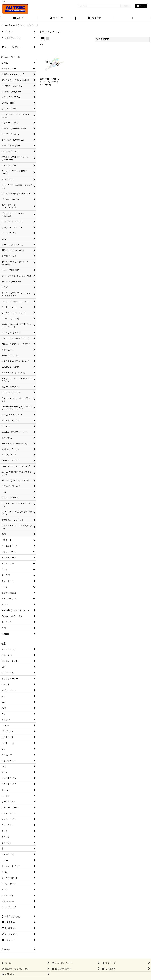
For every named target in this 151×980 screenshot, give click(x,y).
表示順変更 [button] (102, 39)
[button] (132, 18)
